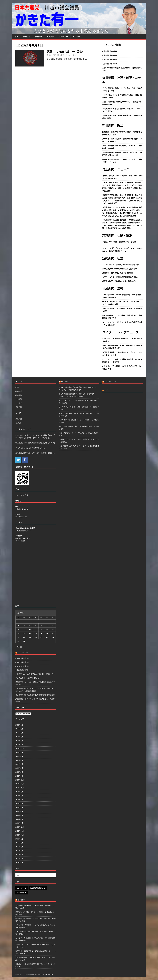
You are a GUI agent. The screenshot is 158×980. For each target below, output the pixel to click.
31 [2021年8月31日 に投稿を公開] (24, 641)
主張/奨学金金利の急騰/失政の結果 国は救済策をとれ (35, 674)
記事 (17, 37)
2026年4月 (19, 725)
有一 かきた (67, 55)
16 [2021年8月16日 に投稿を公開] (18, 633)
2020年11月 (20, 831)
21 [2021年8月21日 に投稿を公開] (47, 633)
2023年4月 (19, 756)
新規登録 (19, 419)
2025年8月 (19, 733)
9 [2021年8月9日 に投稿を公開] (18, 629)
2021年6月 (19, 803)
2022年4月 (19, 764)
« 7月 (17, 647)
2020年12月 (20, 827)
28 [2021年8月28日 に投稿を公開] (47, 637)
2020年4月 (19, 859)
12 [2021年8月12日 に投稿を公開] (36, 629)
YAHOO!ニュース (111, 381)
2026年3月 (19, 729)
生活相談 (51, 37)
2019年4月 (19, 862)
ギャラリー (64, 37)
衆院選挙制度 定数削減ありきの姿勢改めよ (120, 281)
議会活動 (27, 37)
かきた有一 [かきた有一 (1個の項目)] (22, 888)
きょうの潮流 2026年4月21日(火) (28, 678)
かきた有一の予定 (22, 495)
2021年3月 (19, 815)
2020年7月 (19, 847)
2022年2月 (19, 772)
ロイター (108, 390)
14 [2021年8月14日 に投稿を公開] (47, 629)
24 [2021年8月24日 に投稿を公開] (24, 637)
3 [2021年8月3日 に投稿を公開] (24, 625)
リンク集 (76, 37)
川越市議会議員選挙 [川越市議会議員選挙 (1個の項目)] (38, 888)
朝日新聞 (21, 900)
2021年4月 (19, 811)
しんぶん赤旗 (111, 45)
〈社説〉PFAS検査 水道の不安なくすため (119, 242)
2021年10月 (20, 788)
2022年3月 (19, 768)
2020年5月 (19, 855)
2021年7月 (19, 800)
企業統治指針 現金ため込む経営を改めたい (120, 269)
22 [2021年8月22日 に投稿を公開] (53, 633)
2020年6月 (19, 851)
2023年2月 (19, 760)
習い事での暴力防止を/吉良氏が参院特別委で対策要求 (35, 695)
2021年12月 (20, 780)
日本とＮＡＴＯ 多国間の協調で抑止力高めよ (120, 277)
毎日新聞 (65, 381)
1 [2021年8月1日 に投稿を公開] (53, 621)
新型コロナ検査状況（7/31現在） (65, 51)
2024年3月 (19, 741)
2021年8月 (19, 796)
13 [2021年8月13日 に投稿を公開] (41, 629)
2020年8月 (19, 843)
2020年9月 (19, 839)
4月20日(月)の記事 (110, 59)
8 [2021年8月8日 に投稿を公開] (53, 625)
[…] (86, 59)
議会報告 (39, 37)
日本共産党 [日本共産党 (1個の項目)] (22, 893)
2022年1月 (19, 776)
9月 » (22, 647)
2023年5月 (19, 752)
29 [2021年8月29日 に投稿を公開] (53, 637)
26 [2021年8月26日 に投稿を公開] (36, 637)
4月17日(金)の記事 (110, 55)
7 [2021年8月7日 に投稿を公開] (47, 625)
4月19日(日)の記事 (110, 64)
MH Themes (49, 974)
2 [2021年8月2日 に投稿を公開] (18, 625)
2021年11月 (20, 784)
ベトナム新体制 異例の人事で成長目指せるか (120, 265)
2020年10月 (20, 835)
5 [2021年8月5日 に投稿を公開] (36, 625)
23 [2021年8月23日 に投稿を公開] (18, 637)
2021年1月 (19, 823)
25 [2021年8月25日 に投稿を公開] (30, 637)
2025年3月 (19, 737)
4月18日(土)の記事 (110, 51)
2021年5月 (19, 807)
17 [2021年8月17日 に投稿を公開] (24, 633)
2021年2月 (19, 819)
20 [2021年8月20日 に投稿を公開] (41, 633)
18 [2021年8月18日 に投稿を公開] (30, 633)
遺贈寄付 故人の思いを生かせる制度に (118, 273)
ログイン (19, 423)
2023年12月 (20, 748)
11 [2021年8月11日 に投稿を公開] (30, 629)
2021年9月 (19, 792)
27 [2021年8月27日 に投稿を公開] (41, 637)
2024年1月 (19, 745)
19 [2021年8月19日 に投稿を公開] (36, 633)
